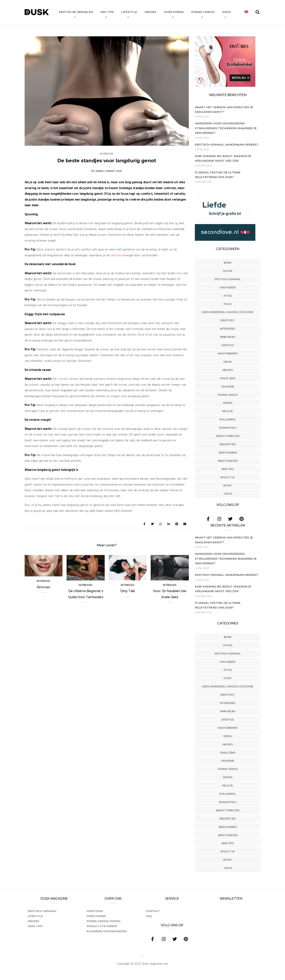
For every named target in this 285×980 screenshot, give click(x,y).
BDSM (228, 263)
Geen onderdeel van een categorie (228, 312)
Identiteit (228, 320)
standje (63, 379)
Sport (228, 485)
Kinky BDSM (228, 337)
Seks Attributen (228, 436)
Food (228, 304)
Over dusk (95, 911)
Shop (227, 12)
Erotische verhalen (76, 12)
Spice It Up (228, 477)
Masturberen (228, 353)
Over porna (96, 916)
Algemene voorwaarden (107, 931)
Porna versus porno (103, 921)
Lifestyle (129, 12)
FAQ (149, 916)
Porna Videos (228, 395)
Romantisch (228, 428)
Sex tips (107, 12)
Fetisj (228, 296)
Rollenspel (228, 419)
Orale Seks (228, 378)
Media (228, 362)
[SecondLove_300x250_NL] (225, 240)
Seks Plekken (228, 453)
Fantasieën (228, 287)
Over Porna (174, 12)
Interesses (228, 329)
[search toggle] (258, 12)
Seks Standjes (228, 461)
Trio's (228, 494)
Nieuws (151, 12)
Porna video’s (203, 12)
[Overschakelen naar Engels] (246, 12)
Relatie (228, 411)
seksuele (116, 255)
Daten (228, 271)
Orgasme (228, 387)
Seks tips (228, 469)
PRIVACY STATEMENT (102, 926)
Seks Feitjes (228, 444)
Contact (153, 911)
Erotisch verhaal (228, 279)
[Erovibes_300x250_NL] (225, 86)
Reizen (228, 403)
